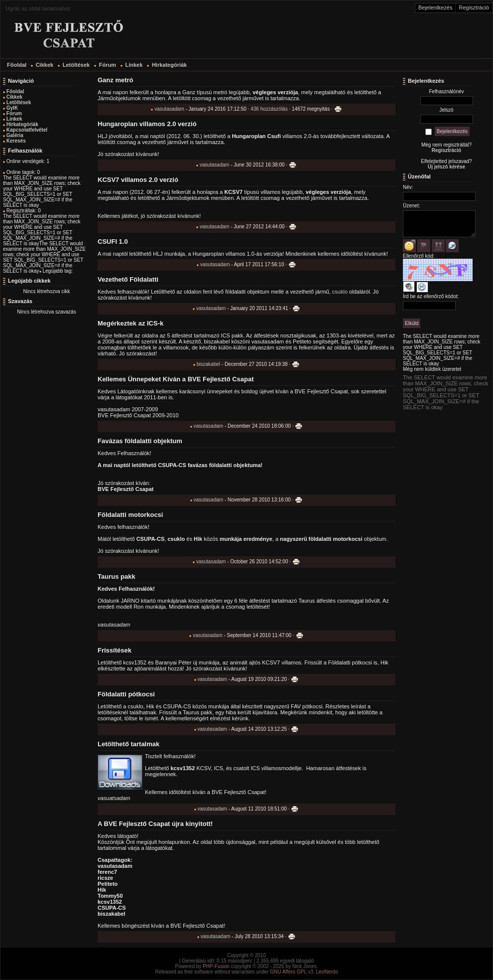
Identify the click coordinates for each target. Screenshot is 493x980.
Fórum (14, 113)
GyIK (12, 108)
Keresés (16, 141)
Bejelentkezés (435, 7)
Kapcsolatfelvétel (27, 130)
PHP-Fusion (216, 966)
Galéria (15, 135)
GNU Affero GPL (288, 972)
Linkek (14, 119)
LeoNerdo (327, 972)
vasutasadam (169, 109)
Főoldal (15, 91)
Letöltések (19, 102)
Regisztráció (474, 7)
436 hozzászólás (269, 109)
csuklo (340, 292)
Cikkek (14, 97)
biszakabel (208, 364)
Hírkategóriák (22, 124)
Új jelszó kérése (446, 167)
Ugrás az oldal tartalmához (38, 8)
